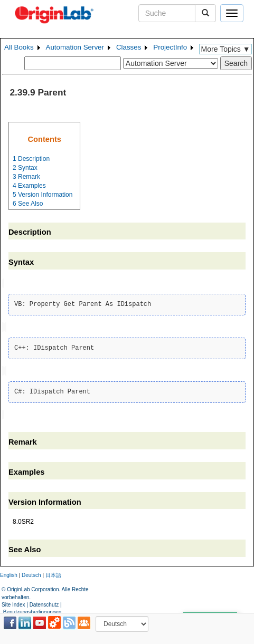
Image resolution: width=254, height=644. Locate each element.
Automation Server (75, 47)
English (9, 573)
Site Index (13, 602)
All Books (19, 47)
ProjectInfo (170, 47)
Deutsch (31, 573)
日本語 (53, 573)
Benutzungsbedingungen (32, 610)
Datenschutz (44, 602)
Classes (129, 47)
